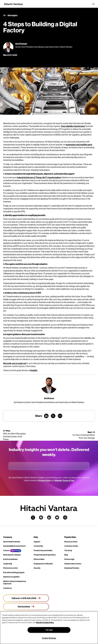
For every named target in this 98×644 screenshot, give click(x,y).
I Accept (49, 630)
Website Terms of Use (65, 480)
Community (38, 546)
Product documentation (43, 550)
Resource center (71, 542)
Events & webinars (10, 559)
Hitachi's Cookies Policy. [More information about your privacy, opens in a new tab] (45, 622)
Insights (34, 370)
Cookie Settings (49, 638)
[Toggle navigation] (93, 4)
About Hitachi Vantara (12, 542)
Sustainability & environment (14, 546)
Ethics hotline (39, 559)
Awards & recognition (11, 577)
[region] (49, 628)
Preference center (10, 568)
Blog (66, 555)
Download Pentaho (72, 568)
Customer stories (71, 546)
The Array (68, 550)
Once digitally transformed (73, 126)
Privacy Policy (45, 480)
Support (37, 542)
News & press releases (12, 555)
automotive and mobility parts (79, 145)
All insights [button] (10, 16)
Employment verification (43, 564)
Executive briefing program (14, 572)
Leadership (8, 564)
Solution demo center (73, 564)
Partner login (69, 559)
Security (37, 568)
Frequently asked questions (45, 555)
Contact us (7, 588)
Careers (6, 550)
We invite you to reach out (15, 363)
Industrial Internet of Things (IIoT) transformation (39, 177)
